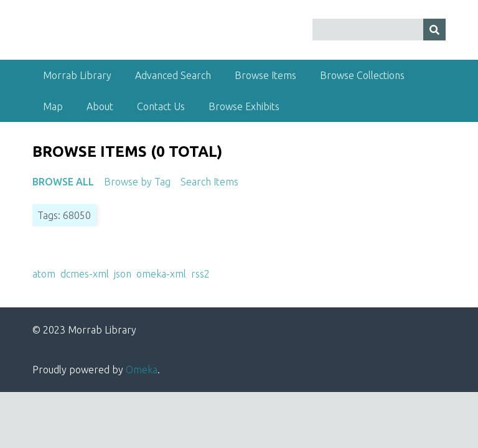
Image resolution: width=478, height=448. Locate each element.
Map (53, 106)
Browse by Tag (137, 182)
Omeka (142, 370)
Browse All (63, 182)
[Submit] (434, 30)
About (100, 106)
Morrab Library (77, 75)
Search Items (209, 182)
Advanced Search (173, 75)
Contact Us (161, 106)
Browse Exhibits (244, 106)
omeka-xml (161, 274)
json (123, 274)
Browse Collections (362, 75)
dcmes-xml (85, 274)
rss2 (200, 274)
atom (44, 274)
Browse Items (265, 75)
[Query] (379, 30)
